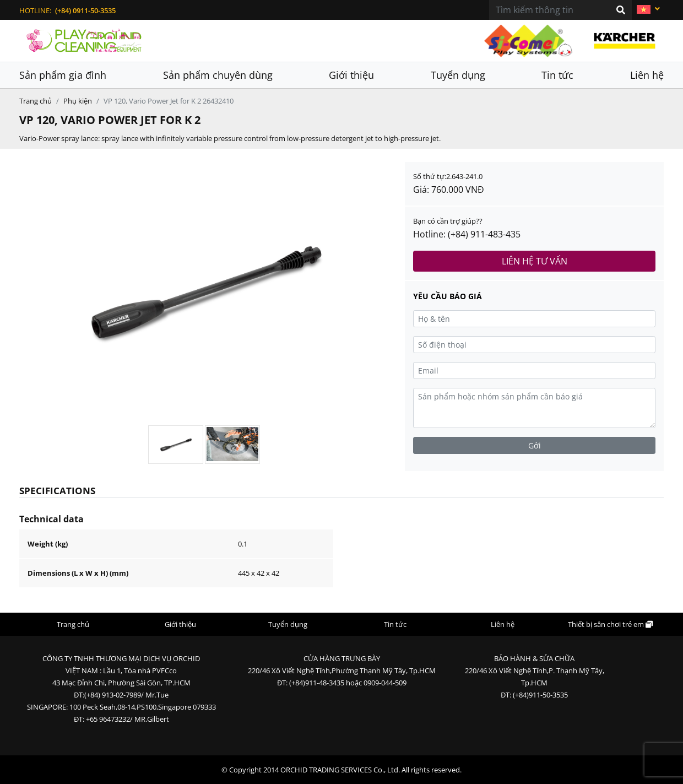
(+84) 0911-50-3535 (85, 10)
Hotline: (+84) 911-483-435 (467, 234)
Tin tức (557, 75)
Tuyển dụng (458, 75)
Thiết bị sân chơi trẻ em (610, 624)
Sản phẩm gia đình (63, 75)
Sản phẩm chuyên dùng (218, 75)
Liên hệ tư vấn (535, 261)
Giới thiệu (351, 75)
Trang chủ (36, 101)
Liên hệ (647, 75)
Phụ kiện (78, 101)
